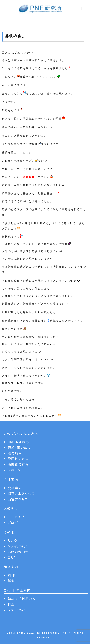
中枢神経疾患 (19, 442)
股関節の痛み (18, 459)
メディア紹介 (18, 546)
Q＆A (12, 557)
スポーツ (15, 470)
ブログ (13, 522)
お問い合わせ (18, 552)
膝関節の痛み (18, 464)
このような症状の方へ (21, 433)
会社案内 (15, 488)
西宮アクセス (18, 499)
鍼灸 (11, 581)
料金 (11, 604)
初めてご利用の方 (22, 599)
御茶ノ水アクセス (21, 493)
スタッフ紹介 (18, 610)
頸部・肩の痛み (19, 448)
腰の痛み (15, 453)
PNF (11, 575)
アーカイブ (16, 517)
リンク (12, 540)
